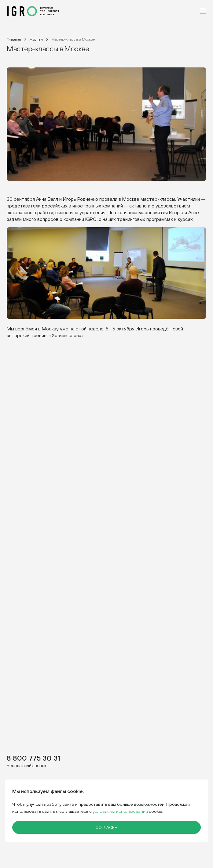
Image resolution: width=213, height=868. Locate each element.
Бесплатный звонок (27, 765)
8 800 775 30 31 (33, 758)
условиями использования (120, 811)
